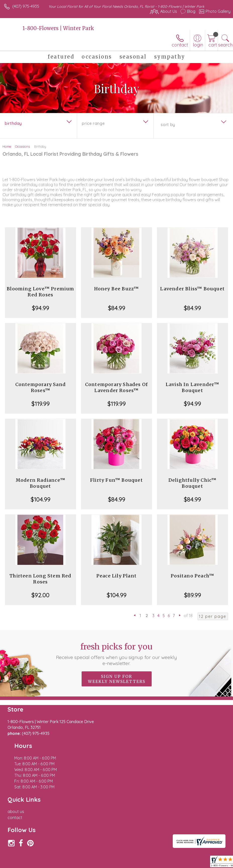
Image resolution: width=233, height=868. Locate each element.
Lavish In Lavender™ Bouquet (193, 387)
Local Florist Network (181, 858)
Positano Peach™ (192, 576)
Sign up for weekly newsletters (117, 679)
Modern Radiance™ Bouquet (41, 483)
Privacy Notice (145, 858)
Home (7, 146)
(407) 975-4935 (26, 6)
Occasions (22, 146)
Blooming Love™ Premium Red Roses (40, 292)
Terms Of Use (115, 858)
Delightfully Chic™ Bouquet (193, 483)
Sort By (168, 125)
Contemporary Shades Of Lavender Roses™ (117, 387)
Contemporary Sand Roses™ (41, 387)
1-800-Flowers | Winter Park (58, 28)
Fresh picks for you (116, 654)
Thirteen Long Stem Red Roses (40, 579)
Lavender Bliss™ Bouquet (192, 289)
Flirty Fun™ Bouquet (117, 480)
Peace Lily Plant (117, 576)
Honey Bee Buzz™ (117, 289)
